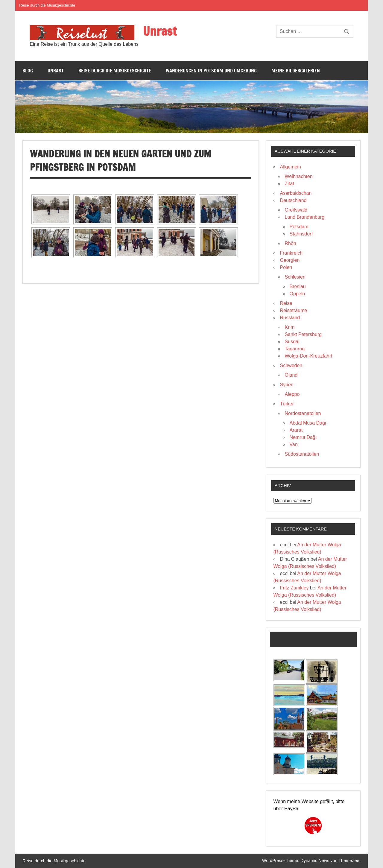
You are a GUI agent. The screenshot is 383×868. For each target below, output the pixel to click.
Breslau (298, 286)
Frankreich (291, 253)
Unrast (160, 31)
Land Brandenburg (305, 217)
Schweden (291, 365)
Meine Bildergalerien (296, 71)
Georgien (290, 260)
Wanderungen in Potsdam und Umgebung (211, 71)
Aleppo (292, 394)
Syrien (287, 385)
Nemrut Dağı (303, 437)
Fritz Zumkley (294, 588)
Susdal (292, 342)
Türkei (287, 404)
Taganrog (295, 349)
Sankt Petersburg (303, 334)
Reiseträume (294, 310)
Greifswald (296, 210)
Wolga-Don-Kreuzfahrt (309, 356)
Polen (286, 267)
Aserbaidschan (296, 193)
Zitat (289, 184)
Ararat (296, 430)
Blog (28, 71)
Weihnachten (299, 176)
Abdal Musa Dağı (308, 423)
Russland (290, 318)
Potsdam (299, 227)
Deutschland (293, 200)
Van (294, 444)
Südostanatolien (302, 454)
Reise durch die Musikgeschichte (47, 5)
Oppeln (297, 294)
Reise (286, 303)
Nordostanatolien (303, 413)
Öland (291, 375)
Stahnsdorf (301, 234)
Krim (290, 327)
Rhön (291, 243)
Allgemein (291, 167)
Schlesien (295, 277)
